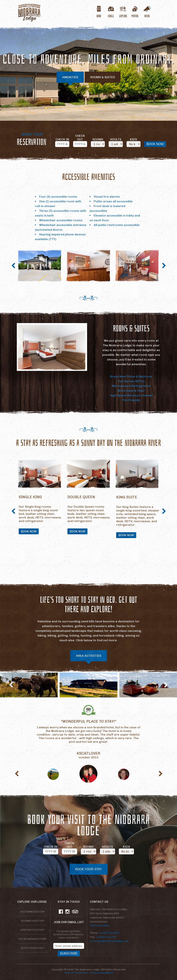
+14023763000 (109, 933)
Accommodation (32, 912)
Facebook (61, 911)
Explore (123, 16)
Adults (116, 139)
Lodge (111, 16)
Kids (133, 139)
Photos (135, 16)
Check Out (80, 138)
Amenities (70, 77)
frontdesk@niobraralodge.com (109, 941)
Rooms (98, 139)
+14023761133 (106, 937)
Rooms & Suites (103, 77)
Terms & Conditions (76, 973)
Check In (62, 139)
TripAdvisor (75, 911)
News (147, 16)
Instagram (67, 911)
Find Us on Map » (100, 925)
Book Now (29, 532)
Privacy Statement (101, 973)
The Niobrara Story (32, 939)
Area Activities (89, 656)
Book (99, 16)
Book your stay (32, 948)
